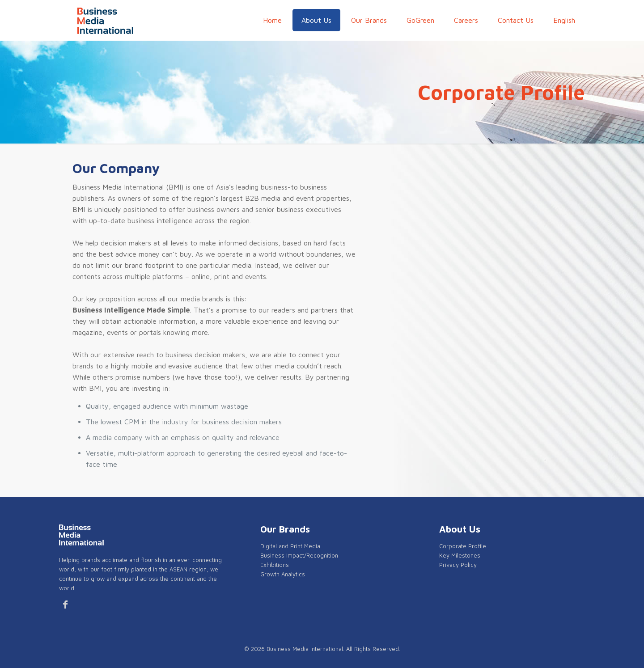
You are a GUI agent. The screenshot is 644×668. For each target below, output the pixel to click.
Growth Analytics (283, 574)
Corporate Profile (463, 546)
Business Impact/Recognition (299, 555)
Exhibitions (275, 565)
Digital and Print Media (290, 546)
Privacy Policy (458, 565)
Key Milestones (460, 555)
